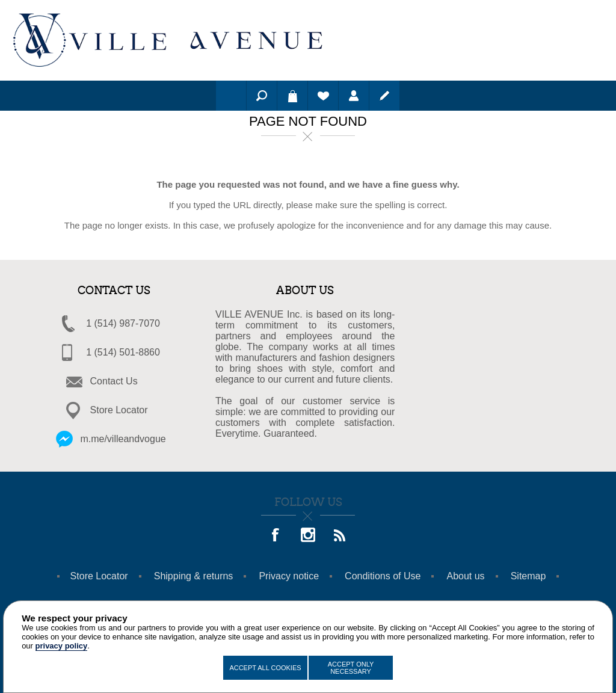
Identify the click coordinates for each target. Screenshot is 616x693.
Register (384, 96)
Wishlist (323, 96)
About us (465, 576)
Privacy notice (289, 576)
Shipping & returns (194, 576)
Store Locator (119, 410)
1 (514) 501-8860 (123, 352)
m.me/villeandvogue (123, 439)
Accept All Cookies (265, 668)
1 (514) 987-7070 (123, 323)
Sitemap (528, 576)
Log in (354, 96)
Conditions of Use (383, 576)
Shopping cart (292, 96)
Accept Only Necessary (351, 668)
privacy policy (62, 646)
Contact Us (114, 381)
